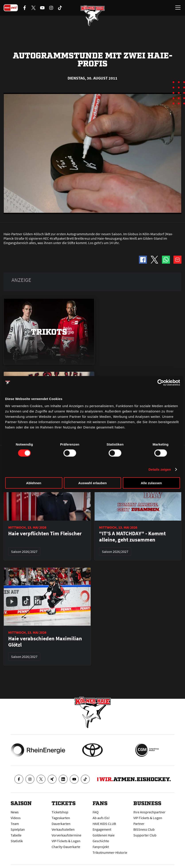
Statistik (17, 841)
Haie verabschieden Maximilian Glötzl (45, 642)
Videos (16, 818)
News (15, 812)
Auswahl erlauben (92, 483)
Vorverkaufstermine (66, 835)
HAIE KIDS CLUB (104, 824)
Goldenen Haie (104, 835)
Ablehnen (34, 483)
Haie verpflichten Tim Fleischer (45, 534)
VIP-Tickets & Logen (66, 841)
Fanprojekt (101, 847)
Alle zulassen (151, 483)
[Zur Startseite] (93, 16)
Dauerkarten (61, 824)
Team (15, 824)
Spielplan (18, 829)
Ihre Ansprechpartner (149, 812)
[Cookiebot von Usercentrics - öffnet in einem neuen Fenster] (161, 383)
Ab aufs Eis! (101, 818)
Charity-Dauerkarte (66, 847)
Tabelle (16, 835)
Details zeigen (160, 469)
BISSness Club (144, 829)
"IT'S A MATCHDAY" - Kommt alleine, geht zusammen (132, 537)
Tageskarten (61, 818)
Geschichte (101, 841)
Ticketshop (60, 812)
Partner (139, 824)
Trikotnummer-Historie (110, 852)
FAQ (96, 812)
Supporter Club (145, 835)
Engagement (102, 829)
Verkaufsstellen (63, 829)
